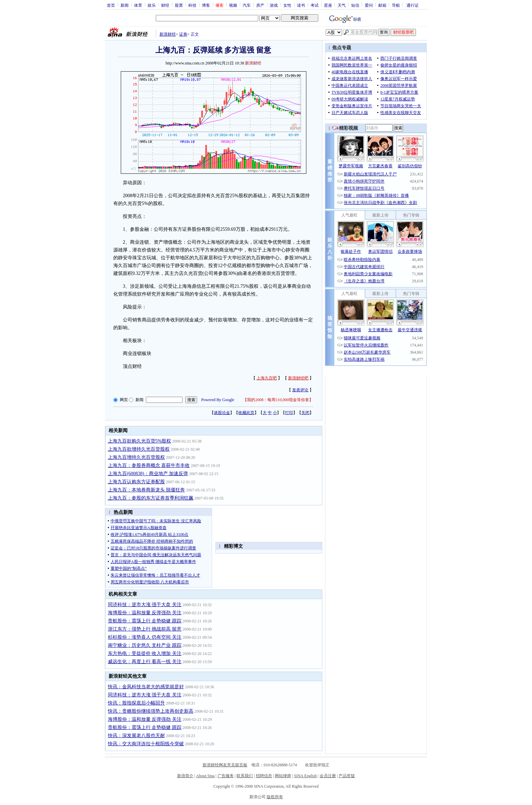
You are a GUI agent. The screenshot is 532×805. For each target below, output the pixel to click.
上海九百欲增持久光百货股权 (139, 449)
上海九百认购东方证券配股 (136, 482)
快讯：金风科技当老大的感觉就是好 (146, 687)
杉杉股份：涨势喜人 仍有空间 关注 (145, 637)
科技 (192, 5)
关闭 (305, 413)
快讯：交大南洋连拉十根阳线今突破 (146, 744)
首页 (111, 5)
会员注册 (328, 776)
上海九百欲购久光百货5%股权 (140, 441)
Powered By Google (218, 400)
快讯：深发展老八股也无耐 (136, 736)
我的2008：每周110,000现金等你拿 (278, 400)
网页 (124, 400)
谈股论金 (222, 413)
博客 (206, 5)
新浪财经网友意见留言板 (225, 765)
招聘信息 (264, 776)
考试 (315, 5)
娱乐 (152, 5)
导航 (396, 5)
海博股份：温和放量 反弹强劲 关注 (145, 613)
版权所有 (275, 797)
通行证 (413, 5)
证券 (183, 34)
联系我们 (245, 776)
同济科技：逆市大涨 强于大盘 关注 (145, 605)
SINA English (305, 776)
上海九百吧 (267, 378)
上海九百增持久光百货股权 (136, 457)
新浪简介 (185, 776)
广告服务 (226, 776)
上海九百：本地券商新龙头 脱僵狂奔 (147, 490)
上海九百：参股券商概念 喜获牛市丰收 (149, 465)
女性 (287, 5)
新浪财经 (168, 34)
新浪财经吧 (298, 378)
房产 (260, 5)
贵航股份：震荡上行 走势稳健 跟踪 (145, 621)
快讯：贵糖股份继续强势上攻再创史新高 (151, 711)
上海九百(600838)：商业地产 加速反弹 (148, 474)
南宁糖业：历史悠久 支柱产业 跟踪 (145, 645)
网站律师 (283, 776)
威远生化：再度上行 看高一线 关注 (145, 662)
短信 (355, 5)
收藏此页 (246, 413)
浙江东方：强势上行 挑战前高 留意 (145, 629)
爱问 (369, 5)
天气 (342, 5)
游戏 (274, 5)
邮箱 (382, 5)
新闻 (125, 5)
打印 (289, 413)
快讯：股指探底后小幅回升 (136, 703)
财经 (165, 5)
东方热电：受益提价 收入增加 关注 (145, 653)
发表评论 (300, 390)
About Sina (205, 776)
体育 (138, 5)
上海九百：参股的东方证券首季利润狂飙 (151, 498)
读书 (301, 5)
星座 (328, 5)
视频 (233, 5)
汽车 (247, 5)
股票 (179, 5)
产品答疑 (347, 776)
